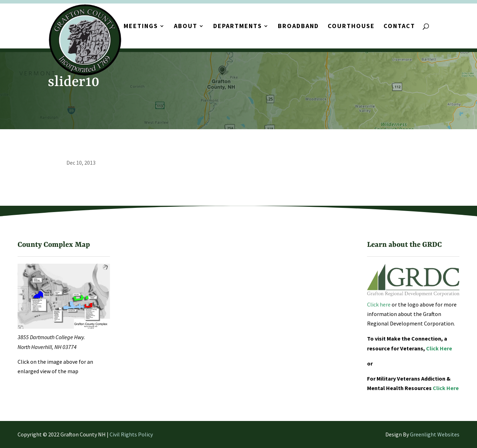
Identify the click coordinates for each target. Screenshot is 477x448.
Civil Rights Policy (131, 434)
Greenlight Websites (435, 434)
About (186, 27)
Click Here (439, 348)
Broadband (298, 27)
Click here (379, 304)
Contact (399, 27)
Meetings (141, 27)
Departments (238, 27)
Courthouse (351, 27)
